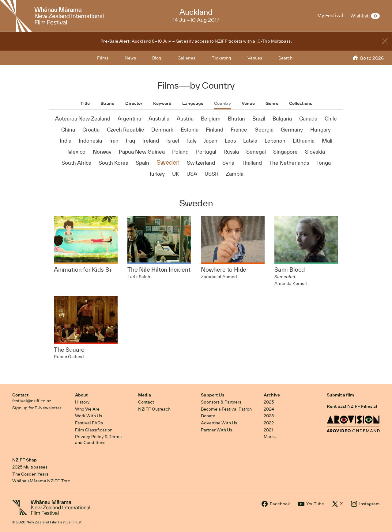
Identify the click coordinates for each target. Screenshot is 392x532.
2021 (268, 430)
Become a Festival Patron (226, 409)
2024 (269, 409)
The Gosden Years (30, 474)
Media (145, 395)
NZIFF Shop (24, 460)
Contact (20, 395)
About (81, 395)
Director (134, 103)
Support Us (213, 395)
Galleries (187, 58)
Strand (107, 103)
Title (85, 103)
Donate (208, 416)
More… (270, 437)
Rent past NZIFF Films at (352, 406)
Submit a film (340, 395)
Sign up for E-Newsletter (37, 408)
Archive (272, 395)
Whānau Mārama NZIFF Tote (41, 481)
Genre (272, 103)
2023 (269, 416)
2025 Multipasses (30, 467)
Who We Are (87, 409)
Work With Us (89, 416)
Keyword (162, 103)
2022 (269, 423)
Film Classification (94, 430)
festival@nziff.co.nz (32, 401)
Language (193, 103)
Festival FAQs (89, 423)
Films (103, 58)
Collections (301, 103)
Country (222, 103)
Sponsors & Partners (221, 402)
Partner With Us (217, 430)
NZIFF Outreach (154, 409)
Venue (248, 103)
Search (285, 58)
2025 (269, 402)
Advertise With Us (219, 423)
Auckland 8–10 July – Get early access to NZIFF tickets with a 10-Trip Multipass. (196, 41)
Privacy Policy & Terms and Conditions (98, 440)
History (82, 402)
